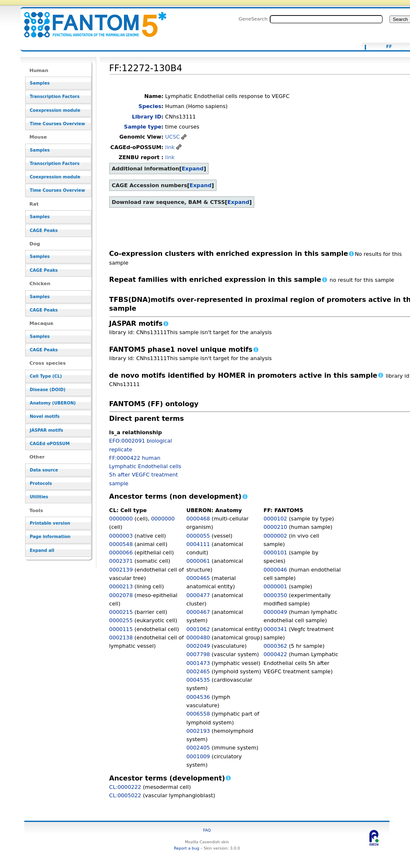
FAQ (207, 830)
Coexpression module (55, 110)
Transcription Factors (55, 97)
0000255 (121, 620)
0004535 (198, 680)
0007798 (198, 654)
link (170, 147)
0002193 (198, 731)
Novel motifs (45, 416)
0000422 (275, 654)
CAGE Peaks (44, 231)
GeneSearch (253, 19)
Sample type (143, 127)
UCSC (172, 137)
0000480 (198, 637)
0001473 (198, 663)
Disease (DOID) (48, 390)
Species (150, 106)
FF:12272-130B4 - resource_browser (90, 20)
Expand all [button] (42, 550)
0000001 (275, 586)
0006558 (198, 714)
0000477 (198, 595)
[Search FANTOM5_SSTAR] (326, 19)
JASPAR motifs (46, 430)
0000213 (121, 586)
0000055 (198, 536)
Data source (44, 470)
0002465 (198, 671)
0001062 (198, 629)
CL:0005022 (125, 795)
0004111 (198, 544)
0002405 (198, 748)
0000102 (275, 519)
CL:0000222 (125, 787)
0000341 (275, 629)
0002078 (121, 595)
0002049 (198, 646)
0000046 (275, 570)
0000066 (121, 552)
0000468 (198, 519)
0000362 (275, 646)
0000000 (121, 519)
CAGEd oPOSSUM (50, 444)
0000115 (121, 629)
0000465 (198, 578)
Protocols (41, 483)
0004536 (198, 697)
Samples (40, 83)
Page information (50, 537)
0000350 (275, 595)
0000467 (198, 612)
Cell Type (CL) (46, 376)
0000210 (275, 527)
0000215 (121, 612)
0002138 (121, 637)
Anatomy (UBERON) (53, 403)
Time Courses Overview (57, 124)
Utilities (39, 497)
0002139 (121, 570)
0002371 (121, 561)
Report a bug (186, 848)
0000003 (121, 536)
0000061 (198, 561)
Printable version (50, 523)
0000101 (275, 552)
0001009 (198, 756)
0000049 (275, 612)
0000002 (275, 536)
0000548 (121, 544)
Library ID (147, 117)
